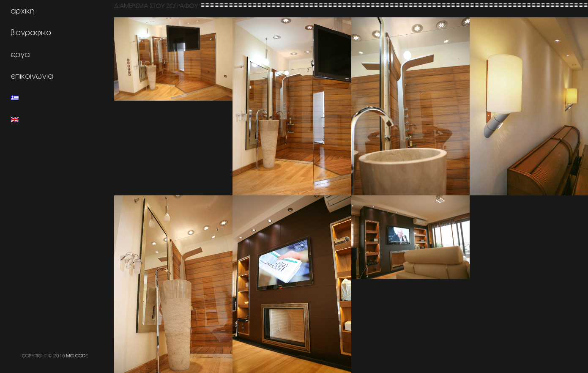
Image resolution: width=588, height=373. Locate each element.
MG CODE (77, 355)
